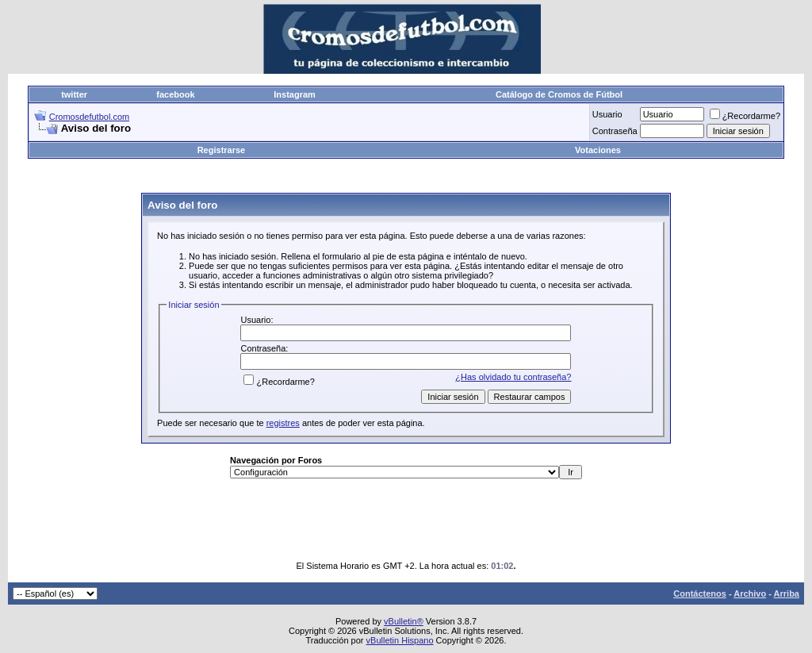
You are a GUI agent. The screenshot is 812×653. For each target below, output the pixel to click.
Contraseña (615, 131)
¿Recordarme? (745, 116)
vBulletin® (404, 621)
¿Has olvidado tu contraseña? (513, 377)
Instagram (295, 94)
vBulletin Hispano (400, 640)
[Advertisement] (406, 177)
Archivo (750, 593)
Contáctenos (700, 593)
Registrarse (222, 150)
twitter (74, 94)
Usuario (607, 114)
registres (283, 423)
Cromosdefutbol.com (90, 117)
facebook (175, 94)
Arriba (787, 593)
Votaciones (598, 150)
